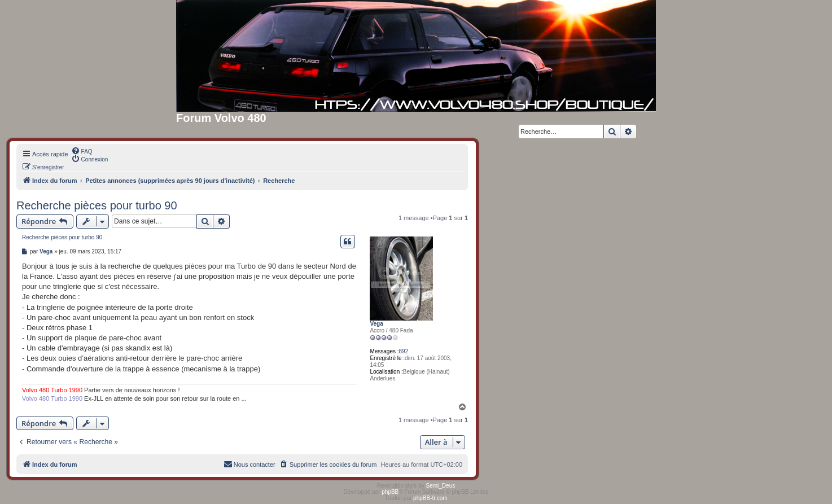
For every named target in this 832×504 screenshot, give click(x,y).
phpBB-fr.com (430, 498)
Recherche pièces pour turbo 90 (97, 205)
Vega (376, 324)
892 (404, 351)
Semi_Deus (441, 486)
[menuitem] (82, 151)
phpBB (390, 492)
